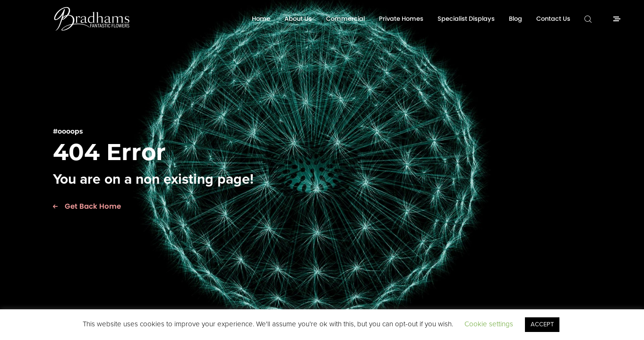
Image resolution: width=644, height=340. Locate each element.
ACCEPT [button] (542, 324)
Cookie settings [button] (489, 324)
